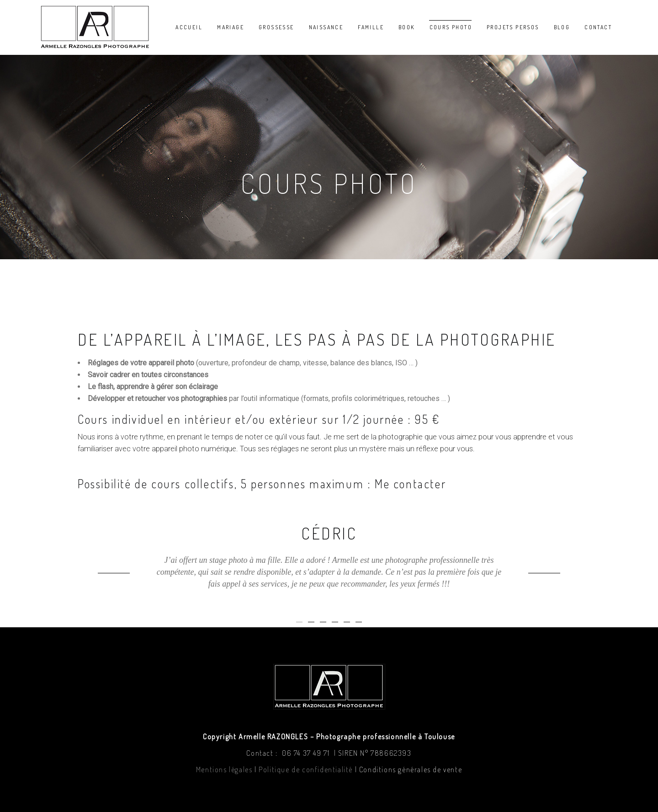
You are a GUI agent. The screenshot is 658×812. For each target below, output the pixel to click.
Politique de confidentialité (306, 769)
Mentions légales (224, 769)
